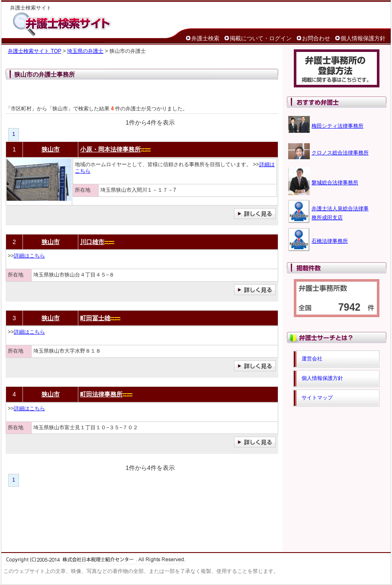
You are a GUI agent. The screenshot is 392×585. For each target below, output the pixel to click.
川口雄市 (92, 242)
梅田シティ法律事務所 (337, 126)
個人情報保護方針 (363, 38)
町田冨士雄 (95, 318)
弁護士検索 (205, 38)
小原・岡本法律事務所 (110, 149)
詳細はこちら (29, 256)
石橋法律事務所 (330, 241)
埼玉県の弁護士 (85, 51)
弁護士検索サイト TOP (35, 51)
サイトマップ (317, 398)
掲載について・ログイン (261, 38)
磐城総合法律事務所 (335, 183)
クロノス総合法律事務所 (340, 153)
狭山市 (51, 149)
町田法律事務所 (101, 394)
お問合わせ (316, 38)
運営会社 (312, 359)
